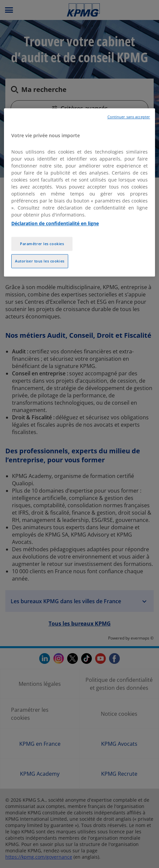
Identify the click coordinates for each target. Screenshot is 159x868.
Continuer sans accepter (129, 117)
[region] (79, 192)
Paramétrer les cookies (42, 244)
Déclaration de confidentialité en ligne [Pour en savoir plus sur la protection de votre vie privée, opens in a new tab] (55, 224)
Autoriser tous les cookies (40, 261)
